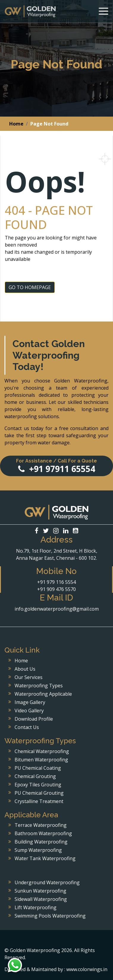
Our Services (29, 677)
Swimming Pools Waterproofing (50, 916)
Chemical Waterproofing (42, 751)
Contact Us (27, 727)
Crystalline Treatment (39, 801)
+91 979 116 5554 (56, 582)
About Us (25, 669)
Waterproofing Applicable (43, 694)
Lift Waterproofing (36, 907)
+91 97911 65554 (56, 466)
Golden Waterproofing (30, 11)
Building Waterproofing (41, 842)
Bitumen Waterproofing (41, 760)
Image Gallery (30, 702)
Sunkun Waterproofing (40, 891)
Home (16, 124)
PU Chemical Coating (38, 768)
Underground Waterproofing (47, 882)
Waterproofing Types (39, 686)
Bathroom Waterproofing (43, 833)
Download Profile (34, 719)
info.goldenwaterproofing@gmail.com (57, 609)
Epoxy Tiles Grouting (38, 785)
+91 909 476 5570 (56, 589)
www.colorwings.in (87, 969)
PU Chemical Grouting (39, 793)
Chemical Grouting (35, 776)
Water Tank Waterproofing (45, 858)
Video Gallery (29, 711)
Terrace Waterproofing (41, 825)
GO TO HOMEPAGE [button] (30, 287)
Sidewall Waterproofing (41, 899)
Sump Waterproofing (38, 850)
